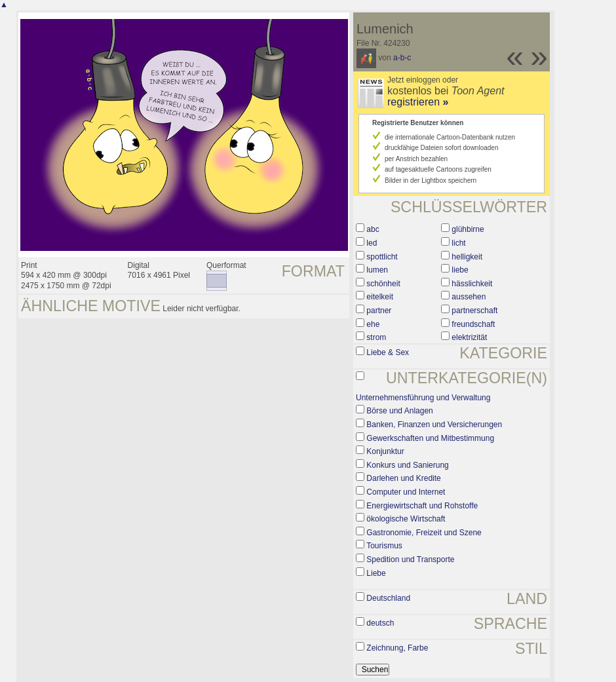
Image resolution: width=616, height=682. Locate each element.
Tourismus (384, 546)
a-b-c (402, 58)
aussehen (469, 297)
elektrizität (469, 337)
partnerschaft (474, 311)
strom (376, 337)
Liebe (376, 573)
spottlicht (382, 257)
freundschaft (473, 324)
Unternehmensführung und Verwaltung (423, 398)
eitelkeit (380, 297)
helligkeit (467, 257)
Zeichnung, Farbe (397, 648)
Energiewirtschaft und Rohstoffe (422, 506)
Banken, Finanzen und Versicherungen (434, 425)
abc (373, 229)
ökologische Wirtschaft (406, 519)
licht (458, 243)
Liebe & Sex (388, 352)
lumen (377, 270)
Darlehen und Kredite (403, 478)
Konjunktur (385, 451)
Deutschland (388, 598)
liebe (460, 270)
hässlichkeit (472, 284)
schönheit (383, 284)
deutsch (380, 623)
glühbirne (468, 229)
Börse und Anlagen (399, 411)
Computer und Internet (406, 492)
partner (379, 311)
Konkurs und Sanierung (407, 465)
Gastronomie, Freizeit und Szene (424, 533)
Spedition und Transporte (410, 559)
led (372, 243)
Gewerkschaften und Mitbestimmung (430, 438)
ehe (373, 324)
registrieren (418, 102)
